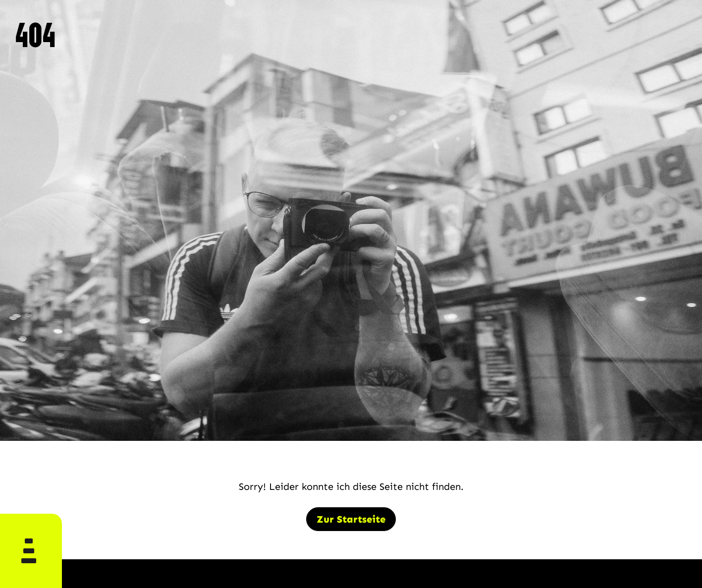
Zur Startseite (351, 519)
